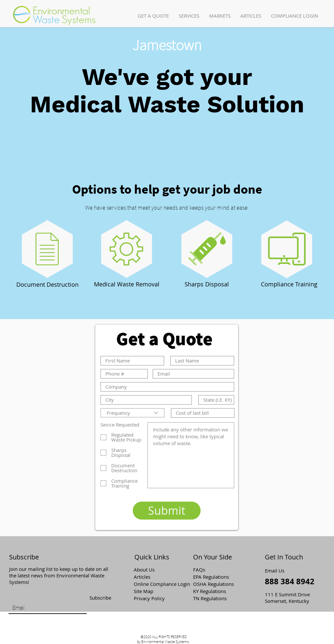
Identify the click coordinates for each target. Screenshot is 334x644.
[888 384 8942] (290, 582)
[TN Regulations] (216, 598)
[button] (189, 16)
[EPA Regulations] (216, 577)
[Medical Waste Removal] (127, 284)
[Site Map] (157, 591)
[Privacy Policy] (157, 598)
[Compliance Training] (289, 284)
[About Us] (157, 570)
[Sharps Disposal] (207, 284)
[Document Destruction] (47, 285)
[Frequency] (132, 413)
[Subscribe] (100, 598)
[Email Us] (277, 571)
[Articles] (157, 577)
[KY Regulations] (216, 591)
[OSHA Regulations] (218, 584)
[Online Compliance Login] (162, 584)
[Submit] (167, 511)
